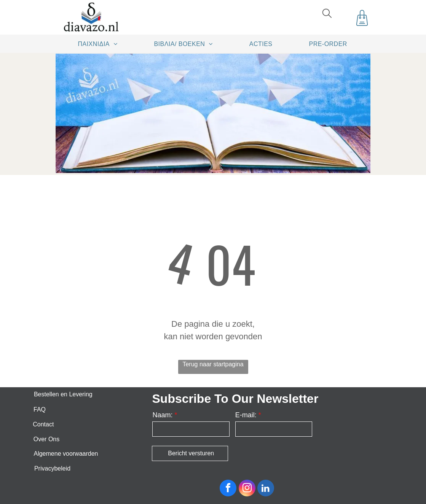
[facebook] (228, 489)
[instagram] (247, 489)
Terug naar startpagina (213, 364)
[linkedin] (266, 489)
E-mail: (246, 415)
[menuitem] (101, 44)
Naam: (162, 415)
